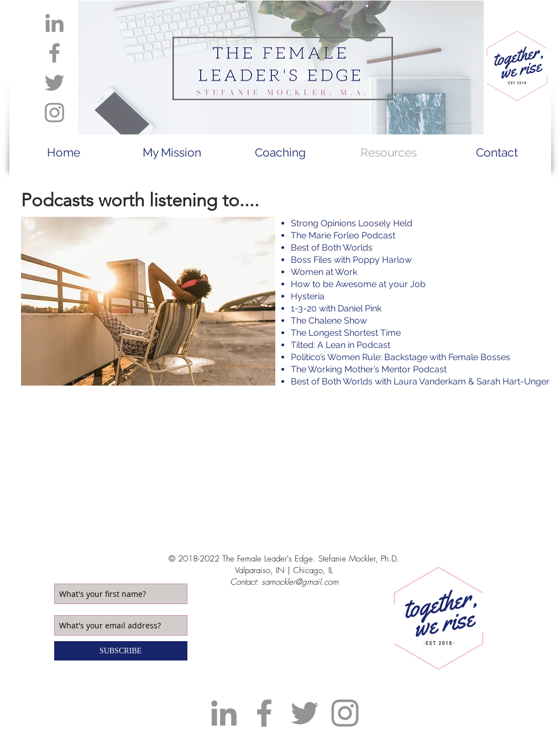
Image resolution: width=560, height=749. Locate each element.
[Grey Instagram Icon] (54, 113)
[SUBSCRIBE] (121, 651)
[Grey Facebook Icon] (54, 53)
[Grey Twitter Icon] (54, 83)
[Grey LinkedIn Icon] (54, 23)
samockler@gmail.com (300, 582)
